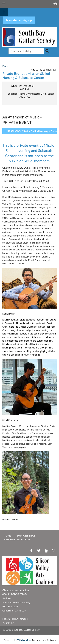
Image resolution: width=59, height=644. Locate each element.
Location (13, 94)
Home (7, 536)
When (14, 86)
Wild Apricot (24, 640)
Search (47, 51)
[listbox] (44, 70)
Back (5, 66)
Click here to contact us (16, 590)
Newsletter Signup (17, 539)
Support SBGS (26, 536)
